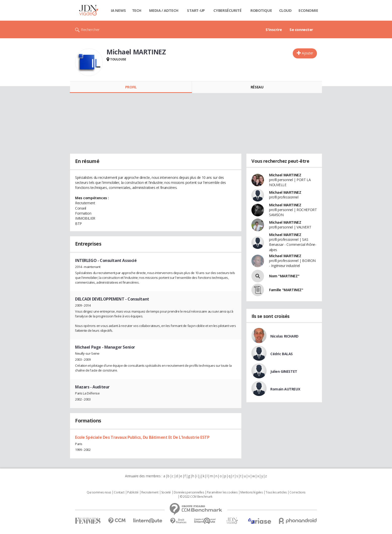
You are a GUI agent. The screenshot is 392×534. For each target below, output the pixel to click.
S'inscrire (274, 29)
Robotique (261, 10)
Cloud (285, 10)
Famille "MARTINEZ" (286, 290)
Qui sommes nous (99, 492)
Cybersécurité (227, 10)
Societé (166, 492)
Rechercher (90, 29)
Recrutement (150, 492)
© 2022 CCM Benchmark (196, 497)
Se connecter (301, 29)
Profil (131, 87)
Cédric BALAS (282, 354)
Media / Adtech (164, 10)
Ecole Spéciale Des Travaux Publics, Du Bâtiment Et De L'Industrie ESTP (142, 437)
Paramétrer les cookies (222, 492)
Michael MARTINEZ (285, 175)
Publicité (133, 492)
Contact (119, 492)
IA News (118, 10)
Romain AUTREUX (285, 389)
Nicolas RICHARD (284, 336)
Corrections (297, 492)
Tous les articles (276, 492)
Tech (137, 10)
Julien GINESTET (284, 371)
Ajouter (307, 53)
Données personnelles (189, 492)
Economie (308, 10)
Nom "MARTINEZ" (284, 276)
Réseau (257, 87)
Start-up (196, 10)
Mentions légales (251, 492)
